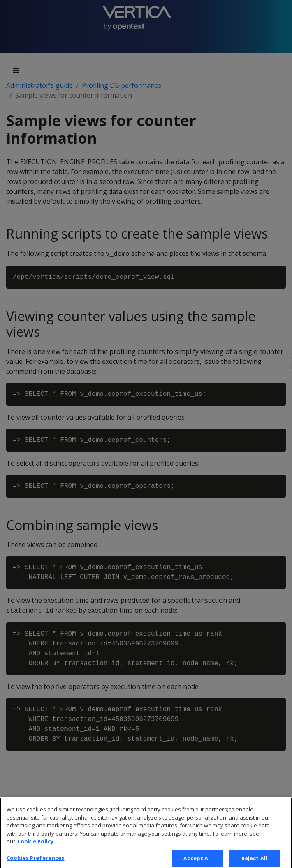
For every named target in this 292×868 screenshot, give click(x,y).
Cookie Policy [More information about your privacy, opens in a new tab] (35, 847)
